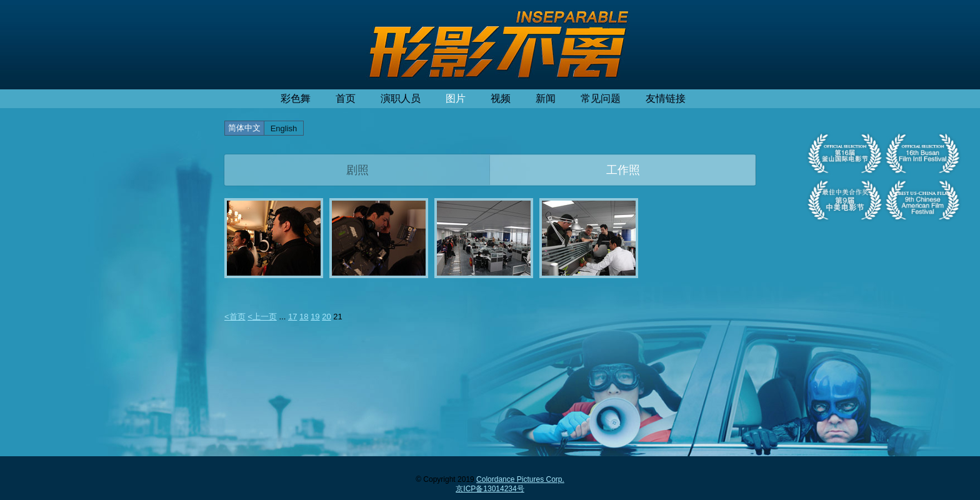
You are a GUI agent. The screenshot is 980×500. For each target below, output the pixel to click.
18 (304, 317)
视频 (501, 98)
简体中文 (244, 128)
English (284, 128)
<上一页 (262, 317)
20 (326, 317)
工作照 (623, 170)
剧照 (357, 170)
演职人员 (401, 98)
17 (292, 317)
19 (315, 317)
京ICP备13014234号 (490, 489)
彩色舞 (296, 98)
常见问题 (601, 98)
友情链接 (666, 98)
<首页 (235, 317)
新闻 (546, 98)
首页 (346, 98)
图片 (456, 98)
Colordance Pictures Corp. (520, 479)
